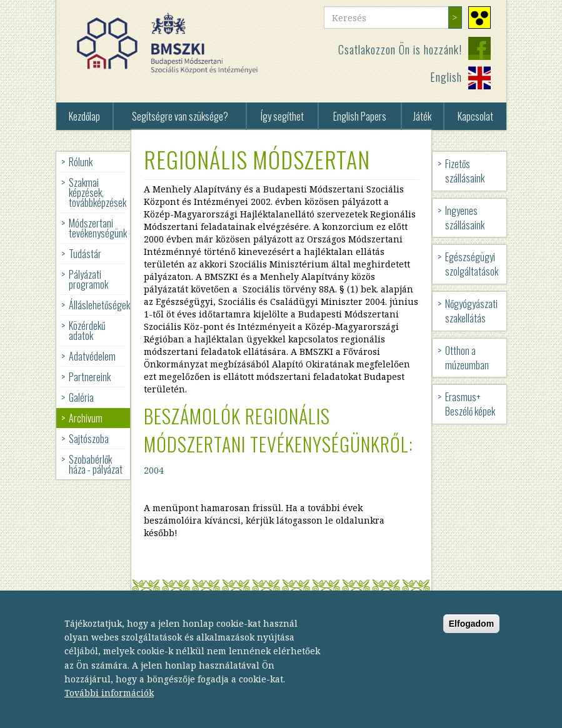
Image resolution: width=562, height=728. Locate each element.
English (446, 77)
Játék (422, 116)
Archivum (86, 418)
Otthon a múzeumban (467, 358)
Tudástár (85, 254)
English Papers (360, 116)
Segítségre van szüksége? (180, 116)
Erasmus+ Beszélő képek (470, 404)
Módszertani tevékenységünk (98, 228)
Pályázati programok (88, 279)
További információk (109, 702)
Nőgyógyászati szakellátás (471, 311)
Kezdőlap (84, 116)
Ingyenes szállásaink (465, 218)
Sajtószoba (89, 439)
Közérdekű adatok (87, 331)
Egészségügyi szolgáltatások (472, 264)
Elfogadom (471, 633)
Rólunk (81, 162)
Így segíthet (282, 116)
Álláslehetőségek (99, 305)
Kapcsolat (475, 116)
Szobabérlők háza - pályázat (96, 464)
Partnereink (90, 377)
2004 (154, 470)
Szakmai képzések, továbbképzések (98, 192)
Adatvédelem (92, 356)
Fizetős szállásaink (465, 171)
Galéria (81, 397)
